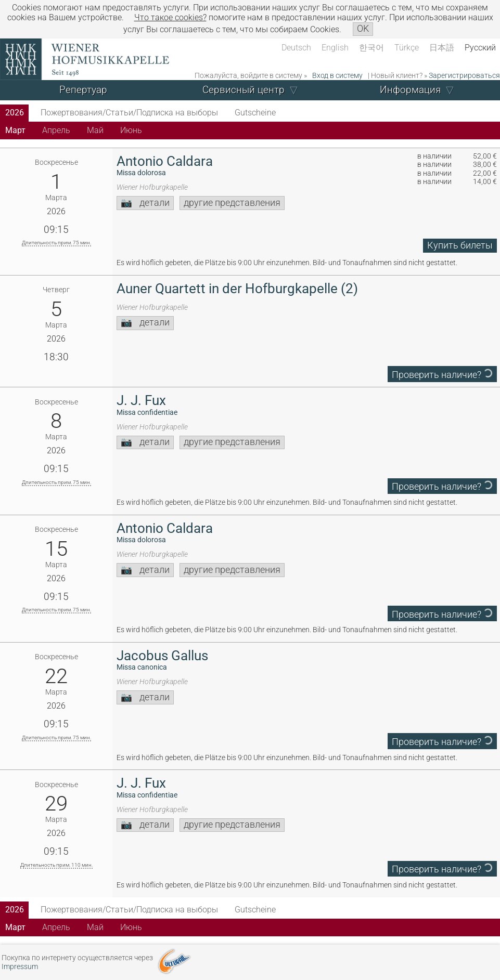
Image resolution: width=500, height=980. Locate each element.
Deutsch (296, 48)
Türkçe (407, 48)
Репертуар (83, 90)
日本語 (442, 48)
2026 (15, 113)
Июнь (131, 130)
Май (95, 130)
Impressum (20, 967)
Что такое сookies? (170, 17)
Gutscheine (255, 113)
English (335, 48)
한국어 (371, 48)
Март (15, 130)
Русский (480, 48)
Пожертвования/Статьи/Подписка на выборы (129, 113)
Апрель (56, 130)
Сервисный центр (243, 90)
